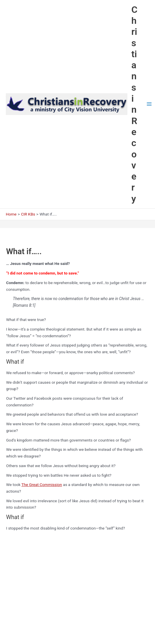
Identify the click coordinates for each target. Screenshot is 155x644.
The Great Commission (42, 485)
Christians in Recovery (134, 104)
